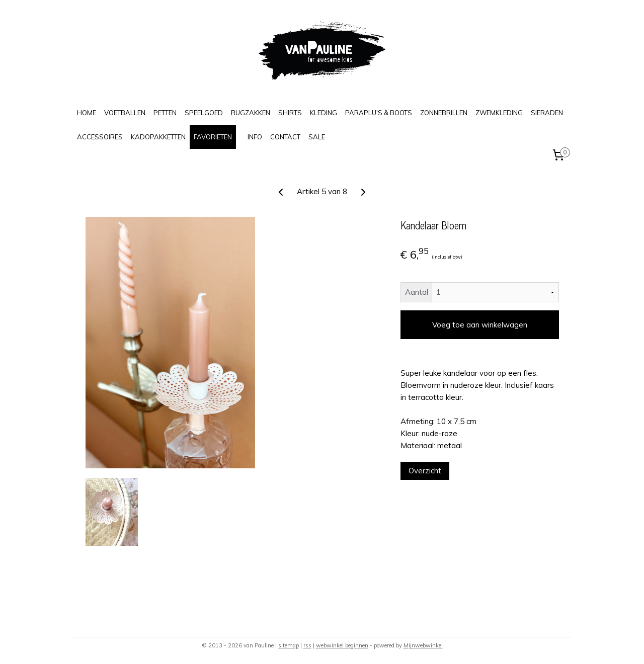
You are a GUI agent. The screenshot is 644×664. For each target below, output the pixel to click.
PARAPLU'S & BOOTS (379, 113)
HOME (87, 113)
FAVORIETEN (213, 137)
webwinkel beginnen (342, 645)
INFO (255, 137)
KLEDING (324, 113)
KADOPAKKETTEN (158, 137)
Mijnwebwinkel (423, 645)
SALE (317, 137)
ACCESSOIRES (100, 137)
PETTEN (165, 113)
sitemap (289, 645)
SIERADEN (547, 113)
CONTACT (285, 137)
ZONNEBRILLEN (444, 113)
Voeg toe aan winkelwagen (480, 325)
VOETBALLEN (125, 113)
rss (307, 645)
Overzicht (425, 471)
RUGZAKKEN (251, 113)
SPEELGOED (204, 113)
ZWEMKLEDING (499, 113)
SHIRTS (290, 113)
